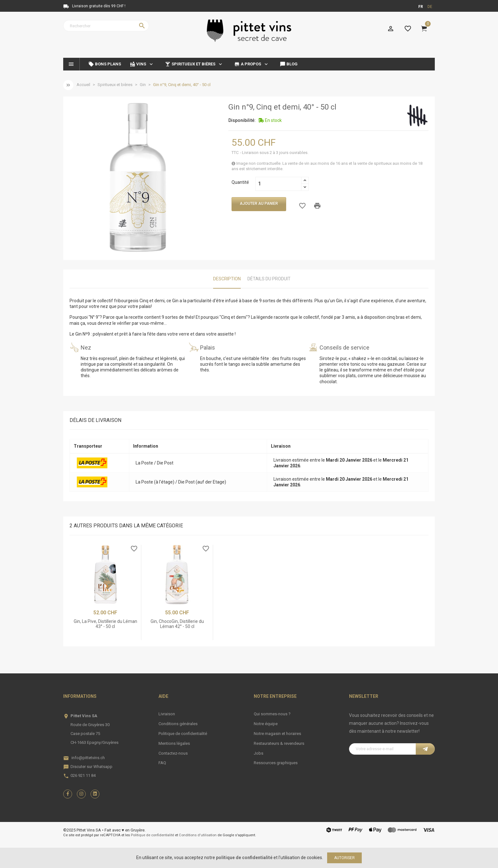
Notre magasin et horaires (277, 734)
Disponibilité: (242, 120)
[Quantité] (278, 184)
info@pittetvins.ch (88, 758)
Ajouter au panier (259, 204)
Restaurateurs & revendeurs (279, 743)
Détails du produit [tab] (269, 279)
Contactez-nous (173, 753)
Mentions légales (174, 743)
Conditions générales (178, 724)
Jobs (259, 753)
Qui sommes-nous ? (272, 714)
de (430, 7)
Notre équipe (266, 724)
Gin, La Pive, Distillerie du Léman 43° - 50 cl (105, 624)
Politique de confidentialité (183, 734)
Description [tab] (227, 279)
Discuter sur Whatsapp (91, 767)
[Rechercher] (106, 26)
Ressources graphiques (276, 763)
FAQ (162, 763)
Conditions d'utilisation (198, 835)
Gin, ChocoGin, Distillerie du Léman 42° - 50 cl (177, 624)
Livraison (167, 714)
